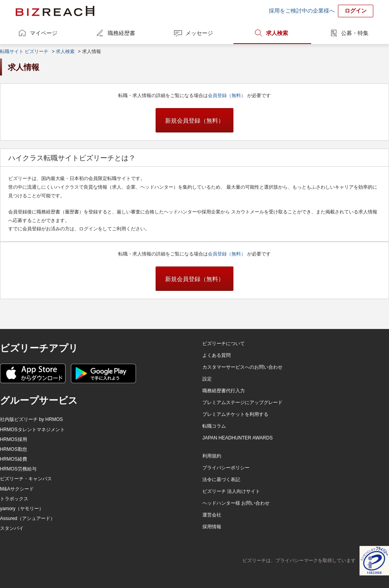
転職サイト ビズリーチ (24, 51)
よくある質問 (217, 355)
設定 (207, 379)
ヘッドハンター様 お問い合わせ (236, 503)
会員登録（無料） (227, 96)
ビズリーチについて (224, 344)
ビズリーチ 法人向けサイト (231, 491)
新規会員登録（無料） (194, 120)
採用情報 (212, 527)
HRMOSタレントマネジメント (32, 430)
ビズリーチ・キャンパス (26, 479)
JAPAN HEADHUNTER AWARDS (238, 438)
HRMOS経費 (14, 459)
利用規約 (212, 456)
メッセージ (199, 33)
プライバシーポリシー (226, 468)
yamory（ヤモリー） (22, 509)
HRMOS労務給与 (18, 469)
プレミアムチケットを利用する (235, 414)
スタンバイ (12, 528)
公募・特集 (355, 33)
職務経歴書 (121, 33)
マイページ (44, 33)
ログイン (356, 11)
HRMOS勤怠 (14, 449)
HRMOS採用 (14, 439)
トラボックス (14, 499)
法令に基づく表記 (221, 480)
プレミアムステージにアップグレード (242, 402)
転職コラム (214, 426)
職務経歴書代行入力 (224, 391)
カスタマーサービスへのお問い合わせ (242, 367)
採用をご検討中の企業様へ (302, 11)
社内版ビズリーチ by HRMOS (31, 419)
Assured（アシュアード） (28, 518)
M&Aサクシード (17, 489)
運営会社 (212, 515)
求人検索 (277, 33)
